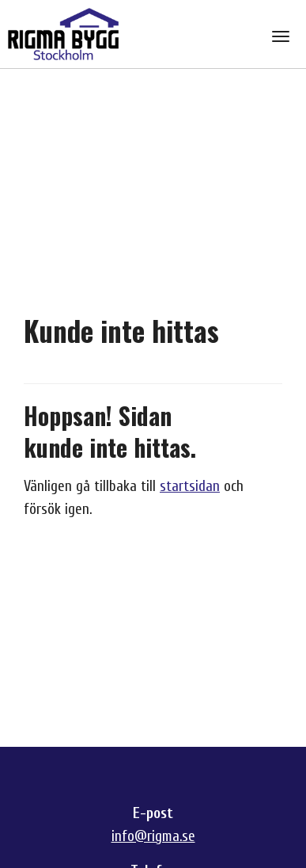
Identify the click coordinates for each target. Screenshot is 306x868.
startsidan (190, 486)
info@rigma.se (153, 836)
